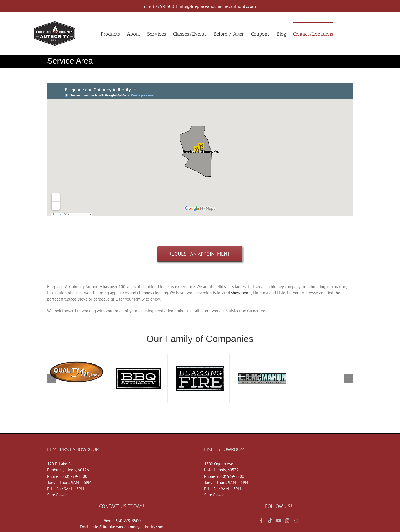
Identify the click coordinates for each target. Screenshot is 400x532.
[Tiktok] (270, 521)
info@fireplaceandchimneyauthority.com (217, 6)
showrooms (241, 293)
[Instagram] (287, 521)
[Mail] (296, 521)
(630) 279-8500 (159, 6)
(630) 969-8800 (231, 476)
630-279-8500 (128, 521)
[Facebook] (261, 521)
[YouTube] (279, 521)
